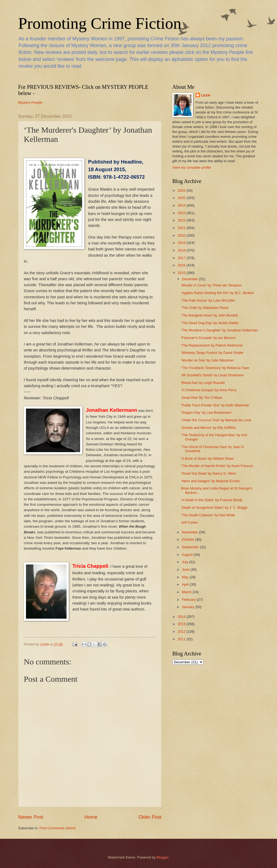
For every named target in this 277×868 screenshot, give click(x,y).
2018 (182, 250)
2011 (182, 639)
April (186, 584)
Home (91, 817)
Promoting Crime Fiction (100, 23)
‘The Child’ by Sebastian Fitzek (205, 308)
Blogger (163, 857)
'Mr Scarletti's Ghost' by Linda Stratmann (212, 375)
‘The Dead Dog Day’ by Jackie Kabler (210, 323)
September (191, 547)
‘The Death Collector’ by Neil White (208, 515)
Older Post (150, 817)
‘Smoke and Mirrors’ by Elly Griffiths (208, 428)
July (185, 562)
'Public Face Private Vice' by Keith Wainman (215, 405)
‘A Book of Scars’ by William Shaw (207, 459)
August (188, 555)
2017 (182, 258)
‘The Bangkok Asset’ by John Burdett (209, 315)
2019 (182, 243)
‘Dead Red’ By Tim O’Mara (202, 398)
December (190, 279)
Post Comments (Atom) (58, 828)
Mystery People (30, 102)
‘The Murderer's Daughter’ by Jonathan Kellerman (219, 330)
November (190, 532)
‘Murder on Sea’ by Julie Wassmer (207, 360)
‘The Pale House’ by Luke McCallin (208, 300)
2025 (182, 198)
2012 (182, 632)
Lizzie (206, 95)
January (188, 607)
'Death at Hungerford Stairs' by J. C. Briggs (214, 508)
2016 (182, 265)
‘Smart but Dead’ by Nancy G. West (208, 473)
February (189, 600)
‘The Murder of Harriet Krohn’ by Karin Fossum (217, 466)
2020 (182, 235)
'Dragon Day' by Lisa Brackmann (206, 412)
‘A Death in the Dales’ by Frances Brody (212, 500)
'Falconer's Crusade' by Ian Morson (208, 338)
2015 (182, 273)
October (188, 539)
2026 (182, 190)
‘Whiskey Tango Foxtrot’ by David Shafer (212, 353)
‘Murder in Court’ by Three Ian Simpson (211, 285)
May (186, 577)
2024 (182, 205)
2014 (182, 617)
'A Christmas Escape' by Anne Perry (209, 390)
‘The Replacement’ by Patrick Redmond (212, 345)
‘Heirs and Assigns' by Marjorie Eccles (210, 481)
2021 (182, 228)
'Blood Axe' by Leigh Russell (203, 383)
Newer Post (31, 817)
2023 (182, 213)
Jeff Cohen (189, 522)
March (187, 592)
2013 (182, 624)
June (186, 570)
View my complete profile (192, 167)
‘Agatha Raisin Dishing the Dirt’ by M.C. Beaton (217, 293)
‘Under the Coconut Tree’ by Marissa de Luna (216, 420)
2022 (182, 220)
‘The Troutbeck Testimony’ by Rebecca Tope (215, 368)
